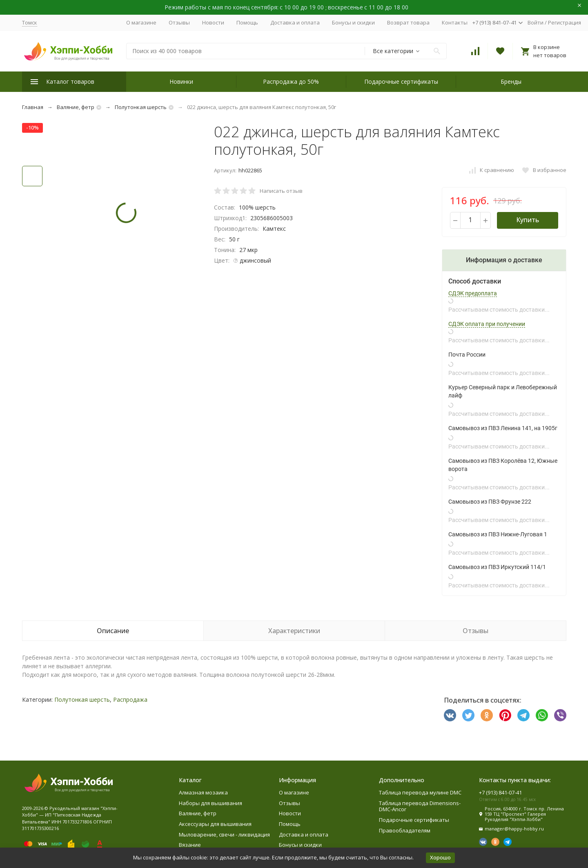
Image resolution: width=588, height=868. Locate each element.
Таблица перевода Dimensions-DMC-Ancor (420, 806)
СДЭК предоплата (473, 293)
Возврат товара (408, 22)
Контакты (455, 22)
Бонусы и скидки (353, 22)
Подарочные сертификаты (401, 81)
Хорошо (440, 857)
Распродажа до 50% (291, 81)
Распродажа (130, 700)
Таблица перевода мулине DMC (420, 792)
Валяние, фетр (76, 107)
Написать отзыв (281, 191)
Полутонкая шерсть (141, 107)
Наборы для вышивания (210, 803)
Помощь (247, 22)
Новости (213, 22)
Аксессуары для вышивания (215, 824)
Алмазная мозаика (203, 792)
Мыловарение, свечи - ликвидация (224, 835)
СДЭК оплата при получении (487, 324)
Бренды (511, 81)
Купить (528, 220)
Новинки (181, 81)
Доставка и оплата (295, 22)
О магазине (141, 22)
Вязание (190, 845)
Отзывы (179, 22)
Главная (33, 107)
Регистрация (565, 22)
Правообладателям (405, 830)
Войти (536, 22)
